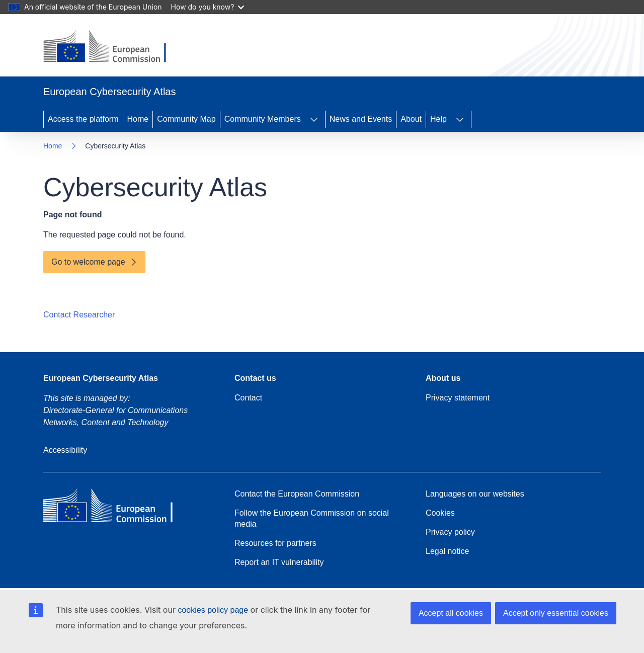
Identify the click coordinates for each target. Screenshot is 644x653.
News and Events (361, 119)
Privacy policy (450, 532)
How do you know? (208, 7)
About (411, 119)
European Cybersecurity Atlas (101, 378)
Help (438, 119)
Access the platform (83, 119)
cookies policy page (213, 610)
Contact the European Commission (297, 494)
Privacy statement (458, 398)
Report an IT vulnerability (279, 562)
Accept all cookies (451, 613)
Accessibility (65, 450)
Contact (248, 398)
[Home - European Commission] (112, 47)
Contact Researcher (79, 315)
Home (138, 119)
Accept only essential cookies (556, 613)
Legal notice (447, 551)
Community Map (186, 119)
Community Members (263, 119)
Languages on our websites (475, 494)
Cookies (440, 513)
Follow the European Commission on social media (312, 518)
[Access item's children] (314, 119)
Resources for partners (275, 543)
